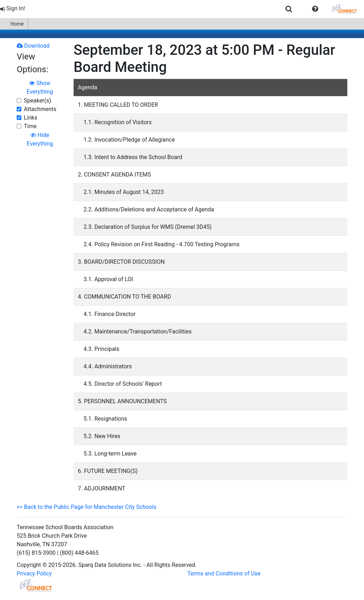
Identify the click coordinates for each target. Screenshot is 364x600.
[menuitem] (13, 9)
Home (14, 24)
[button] (315, 9)
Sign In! (13, 8)
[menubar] (182, 9)
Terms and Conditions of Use (224, 573)
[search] (289, 9)
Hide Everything (40, 139)
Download (33, 46)
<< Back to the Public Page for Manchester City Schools (87, 507)
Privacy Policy (34, 573)
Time (30, 126)
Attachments (40, 109)
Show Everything (40, 87)
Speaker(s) (38, 101)
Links (31, 118)
